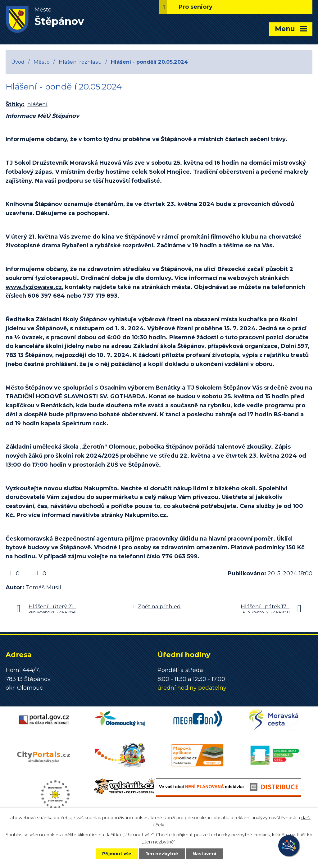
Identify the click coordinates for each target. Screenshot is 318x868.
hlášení (37, 104)
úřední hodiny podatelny (192, 688)
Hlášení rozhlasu (80, 62)
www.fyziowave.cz (34, 287)
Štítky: (15, 104)
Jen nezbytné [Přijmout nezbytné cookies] (162, 854)
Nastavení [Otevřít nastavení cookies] (204, 854)
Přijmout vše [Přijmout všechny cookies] (117, 854)
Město (42, 62)
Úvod (18, 62)
